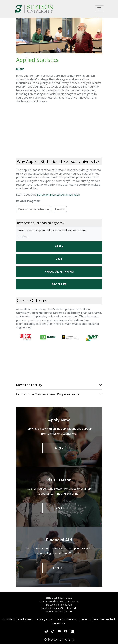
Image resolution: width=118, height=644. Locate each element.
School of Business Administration (58, 195)
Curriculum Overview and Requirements (48, 394)
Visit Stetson (59, 480)
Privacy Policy (45, 619)
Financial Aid (59, 540)
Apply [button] (59, 246)
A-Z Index (8, 619)
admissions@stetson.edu (63, 608)
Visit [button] (59, 259)
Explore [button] (59, 568)
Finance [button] (60, 209)
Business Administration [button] (33, 209)
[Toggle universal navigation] (99, 9)
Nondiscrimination (67, 619)
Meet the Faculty (29, 385)
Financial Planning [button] (59, 272)
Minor (20, 69)
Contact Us (59, 623)
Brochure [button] (59, 284)
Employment (25, 619)
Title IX (86, 619)
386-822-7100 (63, 611)
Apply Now (59, 420)
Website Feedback (105, 619)
